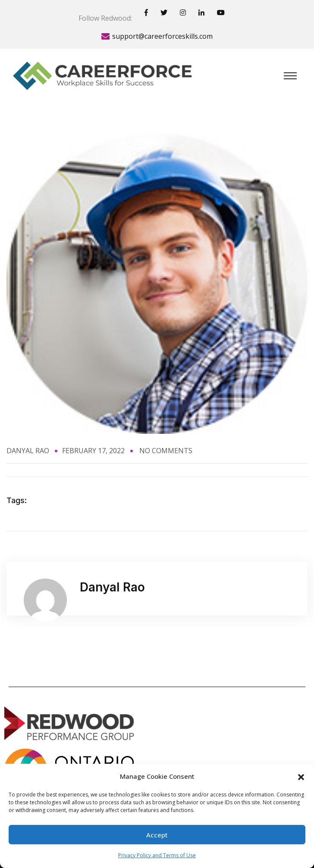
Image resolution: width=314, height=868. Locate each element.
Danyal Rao (28, 451)
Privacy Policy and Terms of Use (157, 855)
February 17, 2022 (93, 451)
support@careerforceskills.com (162, 36)
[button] (301, 776)
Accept (157, 835)
